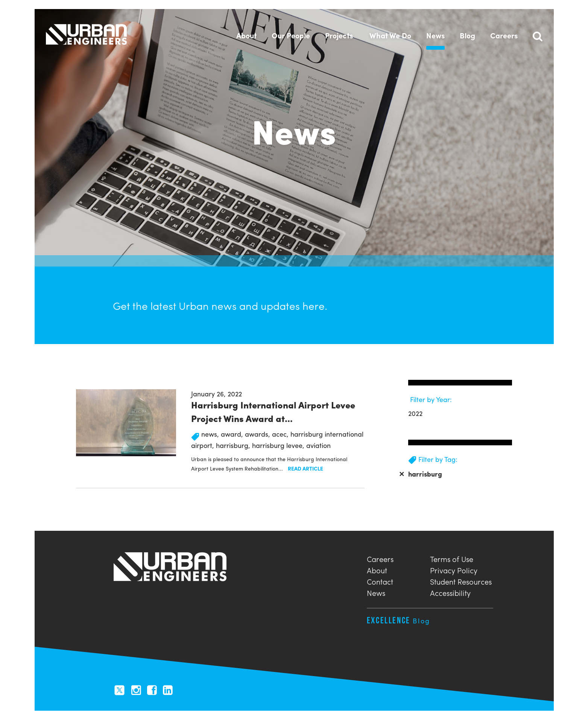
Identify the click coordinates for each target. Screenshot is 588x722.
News (376, 592)
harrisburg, (234, 445)
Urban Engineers (86, 34)
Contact (380, 581)
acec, (281, 434)
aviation (318, 445)
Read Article (305, 468)
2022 (415, 413)
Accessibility (450, 592)
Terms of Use (452, 558)
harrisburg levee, (279, 445)
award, (233, 434)
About (377, 569)
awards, (258, 434)
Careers (380, 558)
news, (211, 434)
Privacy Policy (454, 569)
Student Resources (461, 581)
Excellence (399, 620)
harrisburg (420, 474)
